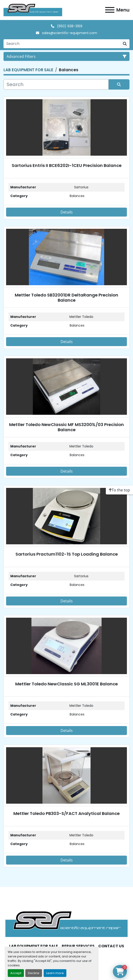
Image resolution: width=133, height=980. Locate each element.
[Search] (62, 44)
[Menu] (110, 10)
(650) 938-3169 (69, 26)
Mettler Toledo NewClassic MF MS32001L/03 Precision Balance (66, 427)
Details (67, 212)
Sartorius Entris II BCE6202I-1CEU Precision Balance (67, 165)
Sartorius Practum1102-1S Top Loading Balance (67, 554)
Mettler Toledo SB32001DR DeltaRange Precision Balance (66, 298)
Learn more (55, 973)
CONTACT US (111, 946)
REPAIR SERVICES (78, 946)
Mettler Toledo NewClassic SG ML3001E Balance (66, 684)
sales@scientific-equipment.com (69, 33)
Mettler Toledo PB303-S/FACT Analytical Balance (66, 813)
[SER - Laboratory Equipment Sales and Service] (66, 924)
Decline (34, 973)
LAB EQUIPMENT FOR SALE (34, 946)
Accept (16, 973)
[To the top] (119, 490)
